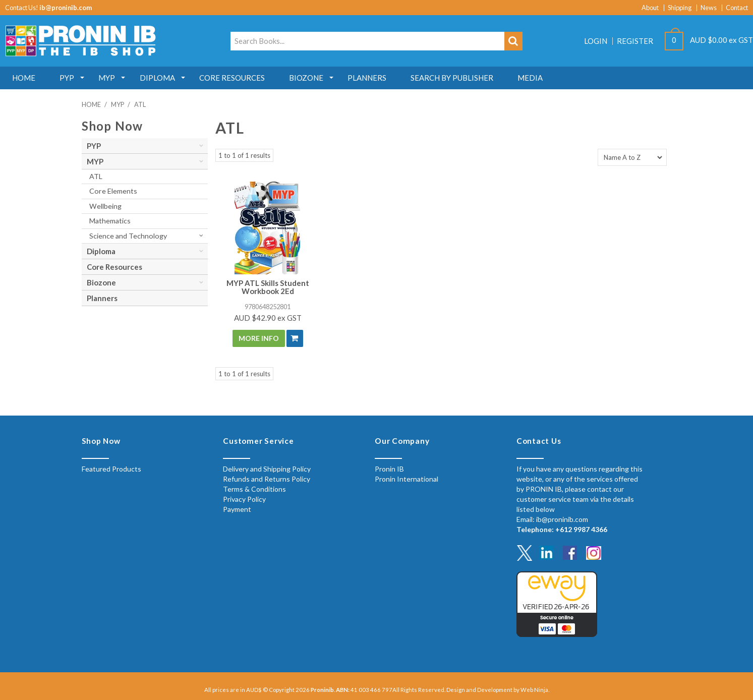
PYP (68, 78)
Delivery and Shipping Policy (267, 469)
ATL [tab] (96, 176)
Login (596, 41)
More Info (259, 338)
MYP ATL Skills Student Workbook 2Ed (268, 287)
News (709, 8)
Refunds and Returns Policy (267, 479)
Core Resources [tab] (114, 267)
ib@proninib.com (66, 8)
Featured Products (111, 469)
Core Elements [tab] (113, 191)
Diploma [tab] (101, 251)
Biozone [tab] (101, 282)
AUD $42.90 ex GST (268, 318)
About (650, 8)
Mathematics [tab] (110, 221)
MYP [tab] (95, 161)
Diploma (160, 78)
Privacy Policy (244, 499)
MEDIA (538, 78)
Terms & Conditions (254, 489)
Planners (373, 78)
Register (635, 41)
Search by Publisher (459, 78)
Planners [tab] (102, 298)
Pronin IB (389, 469)
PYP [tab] (94, 146)
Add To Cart (295, 338)
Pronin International (407, 479)
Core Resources (236, 78)
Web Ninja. (535, 690)
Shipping (680, 8)
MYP (109, 78)
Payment (237, 509)
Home (24, 78)
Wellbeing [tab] (105, 206)
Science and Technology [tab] (128, 236)
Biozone (311, 78)
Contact (737, 8)
